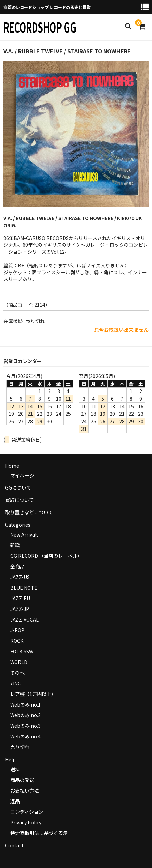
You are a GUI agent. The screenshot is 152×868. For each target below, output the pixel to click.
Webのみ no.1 (26, 704)
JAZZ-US (20, 577)
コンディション (27, 812)
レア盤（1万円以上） (33, 694)
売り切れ (20, 747)
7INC (16, 683)
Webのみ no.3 (26, 726)
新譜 (15, 545)
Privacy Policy (26, 822)
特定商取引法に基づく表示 (39, 833)
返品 (15, 801)
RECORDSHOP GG (40, 27)
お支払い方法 (25, 791)
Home (12, 466)
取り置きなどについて (29, 512)
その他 (17, 673)
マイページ (22, 475)
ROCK (17, 641)
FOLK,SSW (22, 651)
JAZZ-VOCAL (24, 619)
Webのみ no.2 (26, 715)
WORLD (19, 662)
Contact (14, 845)
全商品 (17, 566)
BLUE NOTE (24, 588)
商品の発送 (22, 780)
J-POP (17, 630)
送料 (15, 769)
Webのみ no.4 (26, 736)
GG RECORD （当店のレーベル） (46, 556)
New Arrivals (24, 534)
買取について (20, 500)
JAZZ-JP (20, 609)
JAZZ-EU (20, 598)
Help (10, 759)
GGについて (18, 487)
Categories (18, 525)
